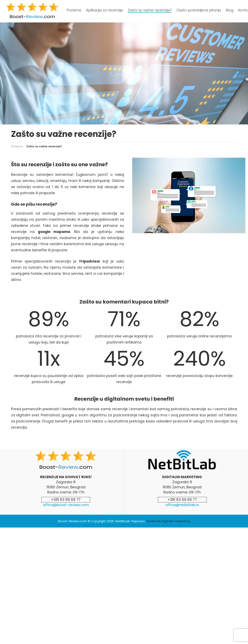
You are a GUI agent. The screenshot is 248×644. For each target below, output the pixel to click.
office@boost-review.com (66, 505)
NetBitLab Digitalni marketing (168, 521)
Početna (17, 146)
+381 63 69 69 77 (66, 500)
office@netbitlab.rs (182, 505)
